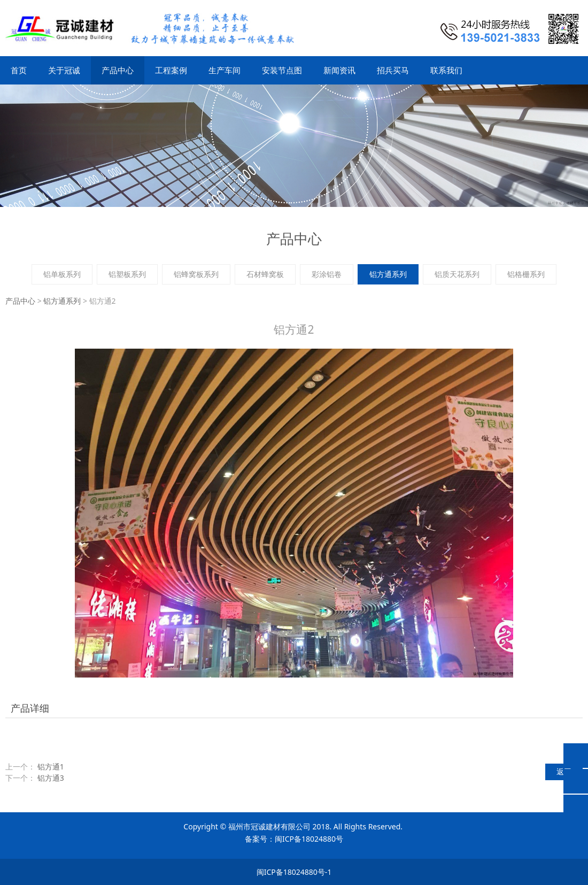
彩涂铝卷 (327, 274)
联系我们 (446, 70)
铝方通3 (51, 778)
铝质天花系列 (457, 274)
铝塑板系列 (127, 274)
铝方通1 (51, 767)
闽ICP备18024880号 (309, 839)
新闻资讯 (339, 70)
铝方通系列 (388, 274)
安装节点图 (282, 70)
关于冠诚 (64, 70)
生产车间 (225, 70)
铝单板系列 (62, 274)
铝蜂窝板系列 (196, 274)
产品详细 (30, 708)
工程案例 (171, 70)
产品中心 (118, 70)
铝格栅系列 (526, 274)
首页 (19, 70)
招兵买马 (393, 70)
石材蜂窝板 (265, 274)
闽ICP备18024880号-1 (294, 872)
